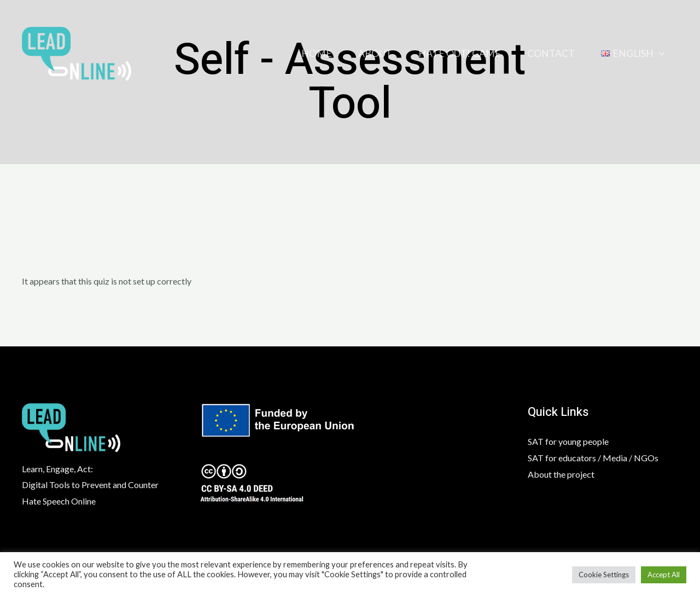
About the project (561, 474)
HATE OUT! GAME (460, 53)
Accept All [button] (664, 575)
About (375, 53)
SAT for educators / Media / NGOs (593, 458)
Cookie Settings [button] (604, 575)
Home (317, 53)
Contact (551, 53)
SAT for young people (568, 441)
